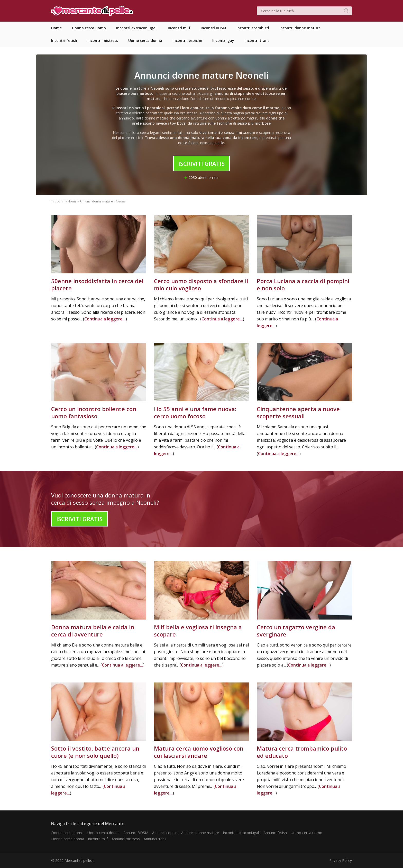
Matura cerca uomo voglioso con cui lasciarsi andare (199, 752)
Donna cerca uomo (67, 833)
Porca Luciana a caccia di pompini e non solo (303, 284)
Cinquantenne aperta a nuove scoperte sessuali (298, 412)
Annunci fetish (275, 833)
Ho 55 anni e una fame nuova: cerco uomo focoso (195, 412)
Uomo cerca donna (103, 833)
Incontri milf (98, 839)
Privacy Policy (341, 860)
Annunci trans (155, 839)
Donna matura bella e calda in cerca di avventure (93, 631)
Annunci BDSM (136, 833)
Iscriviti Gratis (201, 163)
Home (72, 201)
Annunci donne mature (96, 201)
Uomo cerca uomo (306, 833)
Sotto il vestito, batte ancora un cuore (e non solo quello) (95, 752)
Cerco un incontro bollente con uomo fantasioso (94, 412)
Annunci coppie (165, 833)
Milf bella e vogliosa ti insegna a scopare (198, 631)
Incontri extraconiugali (241, 833)
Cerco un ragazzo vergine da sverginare (296, 631)
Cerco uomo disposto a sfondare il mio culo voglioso (201, 284)
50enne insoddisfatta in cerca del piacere (97, 284)
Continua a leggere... (105, 319)
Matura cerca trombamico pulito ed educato (302, 752)
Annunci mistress (126, 839)
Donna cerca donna (68, 839)
